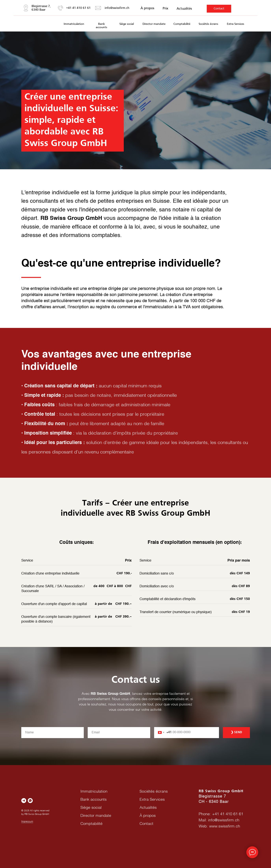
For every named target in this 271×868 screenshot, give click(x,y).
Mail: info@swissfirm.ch (219, 820)
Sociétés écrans (208, 24)
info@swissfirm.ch (117, 8)
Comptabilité (182, 24)
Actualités (184, 9)
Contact (219, 9)
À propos (147, 8)
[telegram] (24, 801)
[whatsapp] (30, 801)
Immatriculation (74, 24)
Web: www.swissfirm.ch (219, 826)
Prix (165, 9)
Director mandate (154, 24)
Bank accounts (94, 800)
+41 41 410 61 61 (78, 8)
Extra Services (236, 24)
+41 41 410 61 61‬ (228, 814)
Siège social (127, 24)
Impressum (27, 822)
